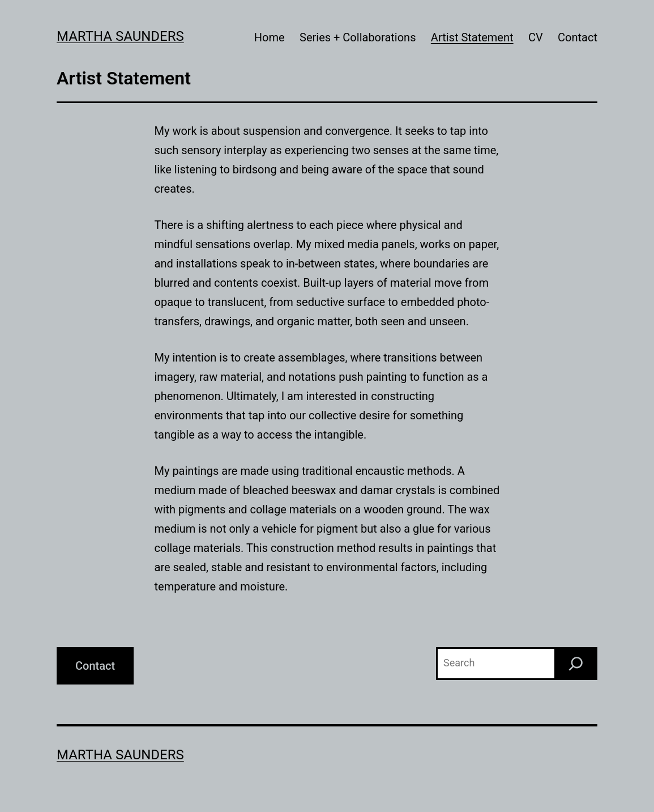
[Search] (576, 664)
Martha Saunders (120, 36)
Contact (578, 37)
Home (270, 37)
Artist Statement (472, 37)
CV (536, 37)
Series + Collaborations (358, 37)
